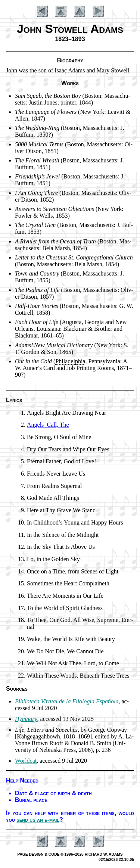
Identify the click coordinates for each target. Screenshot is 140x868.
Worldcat (26, 761)
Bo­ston (93, 96)
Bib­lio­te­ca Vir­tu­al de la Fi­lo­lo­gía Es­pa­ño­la (67, 701)
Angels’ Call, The (48, 425)
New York (92, 112)
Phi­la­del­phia (70, 361)
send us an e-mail (38, 820)
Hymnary (26, 719)
